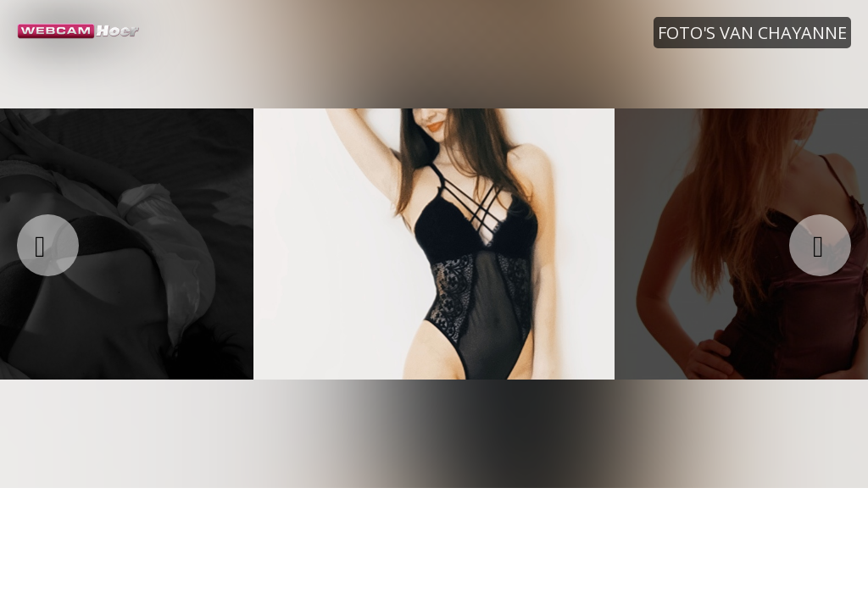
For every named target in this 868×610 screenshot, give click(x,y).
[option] (434, 244)
